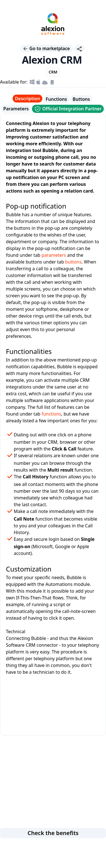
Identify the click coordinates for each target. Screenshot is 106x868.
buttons (73, 262)
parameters (54, 255)
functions (51, 414)
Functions (56, 99)
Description (27, 99)
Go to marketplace (47, 48)
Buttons (81, 99)
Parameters (16, 109)
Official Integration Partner (68, 109)
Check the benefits (53, 833)
